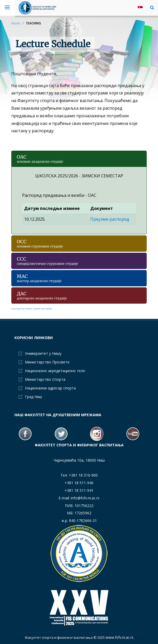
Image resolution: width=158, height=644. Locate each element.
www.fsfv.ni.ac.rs (120, 637)
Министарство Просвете (47, 362)
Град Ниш (33, 397)
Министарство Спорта (45, 379)
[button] (151, 7)
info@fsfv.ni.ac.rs (85, 498)
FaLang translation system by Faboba (31, 308)
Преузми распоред (110, 219)
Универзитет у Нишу (43, 353)
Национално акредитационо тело (55, 371)
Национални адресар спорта (50, 388)
